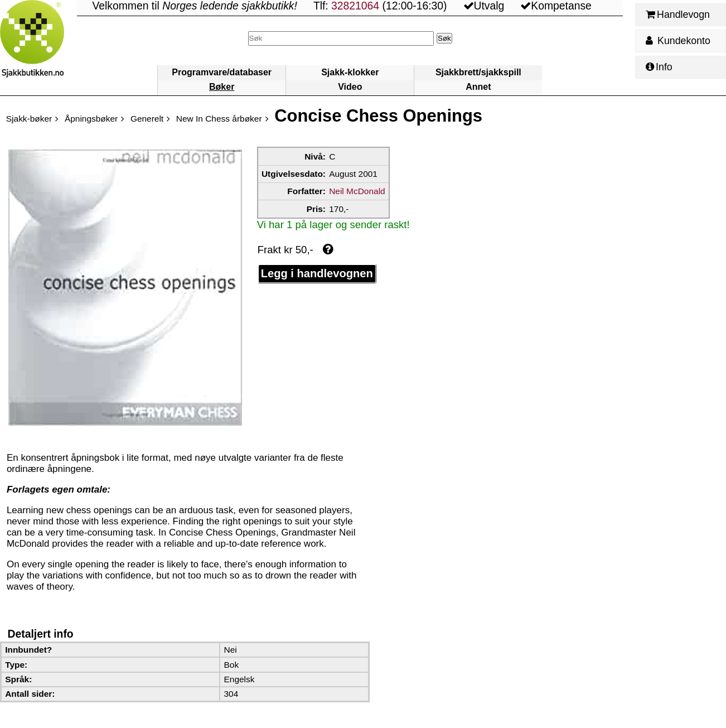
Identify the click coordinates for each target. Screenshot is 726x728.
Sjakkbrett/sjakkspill (478, 72)
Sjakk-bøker (29, 119)
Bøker (222, 87)
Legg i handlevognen (317, 273)
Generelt (147, 119)
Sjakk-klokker (350, 72)
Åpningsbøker (91, 119)
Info (659, 67)
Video (350, 87)
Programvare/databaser (222, 72)
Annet (478, 87)
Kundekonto (678, 41)
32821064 (355, 6)
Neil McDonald (357, 191)
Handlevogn (678, 15)
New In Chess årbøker (219, 119)
